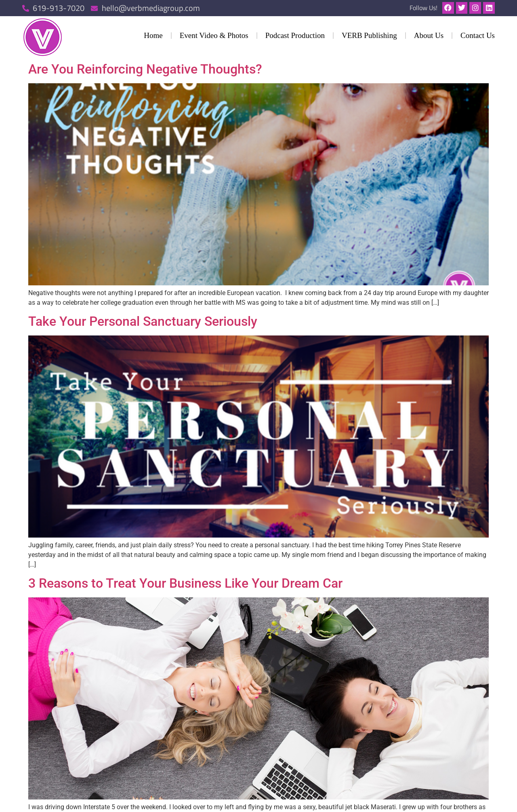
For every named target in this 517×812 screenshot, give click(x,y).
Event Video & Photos (214, 35)
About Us (429, 35)
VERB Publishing (369, 35)
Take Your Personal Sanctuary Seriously (143, 321)
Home (153, 35)
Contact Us (478, 35)
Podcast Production (295, 35)
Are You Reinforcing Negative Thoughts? (145, 69)
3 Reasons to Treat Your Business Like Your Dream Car (185, 583)
